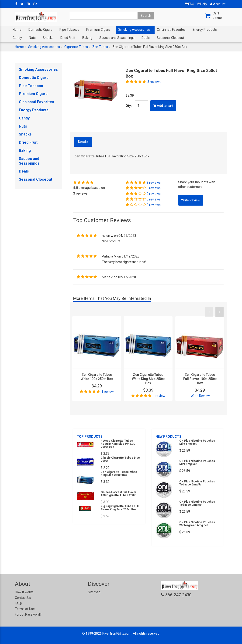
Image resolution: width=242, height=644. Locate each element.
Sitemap (94, 592)
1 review (108, 392)
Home (17, 30)
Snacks (48, 38)
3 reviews (154, 82)
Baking (87, 38)
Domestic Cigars (40, 30)
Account (218, 4)
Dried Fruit (68, 38)
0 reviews (154, 188)
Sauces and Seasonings (117, 38)
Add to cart (163, 106)
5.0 (76, 188)
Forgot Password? (28, 614)
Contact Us (23, 598)
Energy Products (205, 30)
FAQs (19, 603)
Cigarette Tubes (76, 47)
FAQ (190, 4)
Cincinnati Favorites (171, 30)
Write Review (200, 396)
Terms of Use (25, 609)
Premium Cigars (98, 30)
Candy (17, 38)
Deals (146, 38)
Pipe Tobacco (69, 30)
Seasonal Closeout (170, 38)
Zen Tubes (100, 47)
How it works (24, 592)
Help (202, 4)
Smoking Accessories (134, 30)
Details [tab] (83, 142)
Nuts (32, 38)
